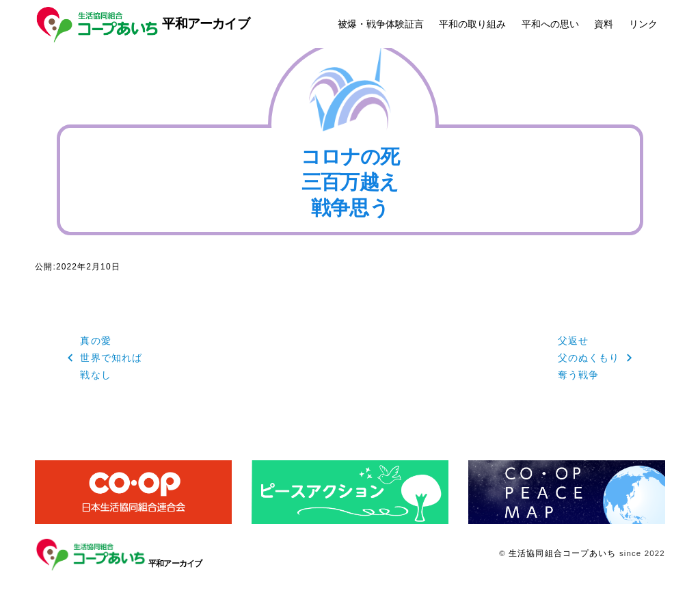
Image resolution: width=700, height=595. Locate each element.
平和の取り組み (472, 24)
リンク (643, 24)
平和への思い (550, 24)
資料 (604, 24)
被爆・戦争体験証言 (381, 24)
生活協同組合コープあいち (562, 553)
